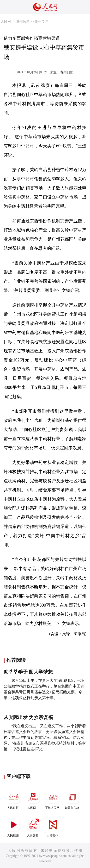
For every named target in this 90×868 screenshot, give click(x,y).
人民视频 (13, 827)
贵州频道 (23, 22)
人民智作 (53, 827)
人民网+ (33, 799)
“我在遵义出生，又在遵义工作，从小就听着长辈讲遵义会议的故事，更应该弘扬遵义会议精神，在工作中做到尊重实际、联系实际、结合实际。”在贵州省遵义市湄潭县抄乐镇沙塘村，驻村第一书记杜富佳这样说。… (45, 737)
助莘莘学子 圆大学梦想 (28, 672)
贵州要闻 (42, 22)
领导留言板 (72, 799)
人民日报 (13, 799)
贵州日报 (67, 72)
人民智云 (33, 827)
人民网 (6, 22)
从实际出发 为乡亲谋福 (28, 717)
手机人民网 (53, 799)
